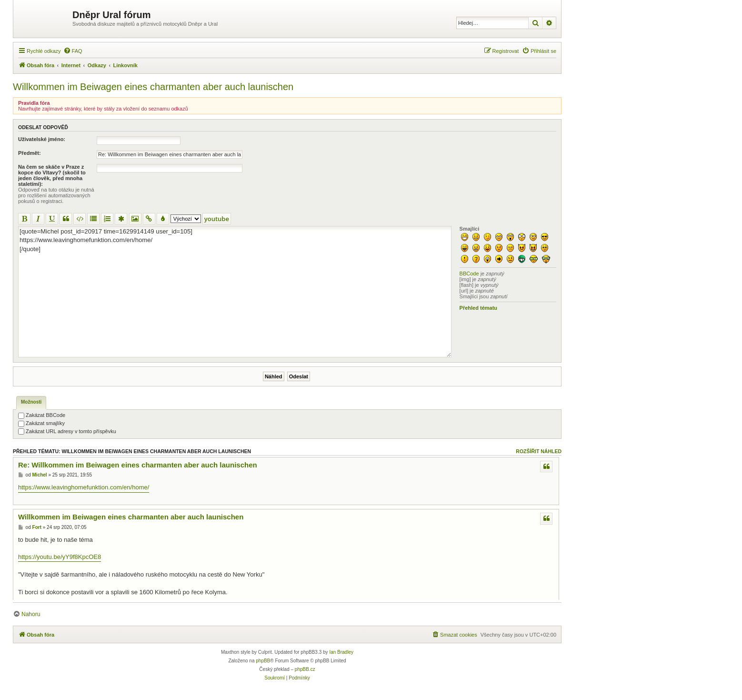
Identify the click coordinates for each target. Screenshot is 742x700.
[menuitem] (73, 51)
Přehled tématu (478, 308)
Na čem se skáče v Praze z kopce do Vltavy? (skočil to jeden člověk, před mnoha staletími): (52, 175)
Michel (40, 475)
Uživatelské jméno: (42, 139)
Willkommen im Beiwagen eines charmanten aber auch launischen (153, 87)
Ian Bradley (341, 652)
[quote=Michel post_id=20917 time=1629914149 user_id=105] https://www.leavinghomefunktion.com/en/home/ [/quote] (235, 292)
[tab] (31, 403)
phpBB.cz (305, 669)
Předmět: (30, 153)
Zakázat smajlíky (41, 423)
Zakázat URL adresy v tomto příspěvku (67, 431)
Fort (37, 527)
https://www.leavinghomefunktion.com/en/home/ (84, 487)
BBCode (469, 274)
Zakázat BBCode (42, 415)
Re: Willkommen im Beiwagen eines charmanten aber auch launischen (138, 465)
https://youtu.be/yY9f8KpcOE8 (60, 557)
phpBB (263, 661)
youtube (217, 219)
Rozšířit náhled (539, 451)
